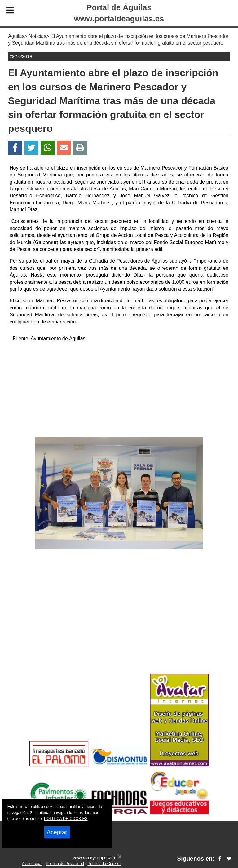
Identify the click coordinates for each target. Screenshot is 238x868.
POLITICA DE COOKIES (66, 819)
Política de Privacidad (65, 864)
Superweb (106, 858)
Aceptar (57, 832)
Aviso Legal (32, 864)
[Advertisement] (119, 390)
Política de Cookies (104, 864)
